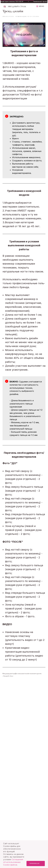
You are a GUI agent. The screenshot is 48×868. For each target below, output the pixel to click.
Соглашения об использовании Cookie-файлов (13, 862)
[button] (40, 6)
